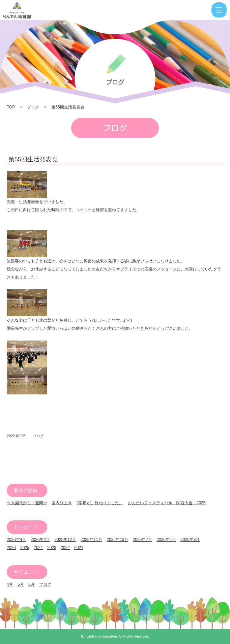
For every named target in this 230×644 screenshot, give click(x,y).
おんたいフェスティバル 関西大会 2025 (167, 503)
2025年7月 (142, 540)
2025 (25, 548)
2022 (65, 548)
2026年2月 (40, 540)
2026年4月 (16, 540)
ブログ (33, 107)
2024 (38, 548)
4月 (10, 584)
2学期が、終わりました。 (100, 503)
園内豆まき (62, 503)
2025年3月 (190, 540)
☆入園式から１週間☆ (27, 503)
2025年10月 (117, 540)
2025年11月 (91, 540)
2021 (79, 548)
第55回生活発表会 (33, 159)
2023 (52, 548)
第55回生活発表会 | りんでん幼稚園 (38, 10)
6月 (32, 584)
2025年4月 (166, 540)
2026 (11, 548)
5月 (21, 584)
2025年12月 (65, 540)
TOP (11, 107)
